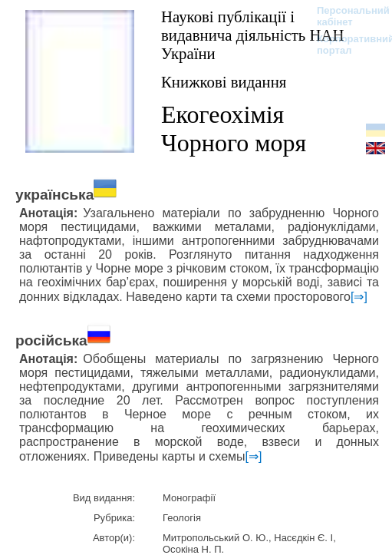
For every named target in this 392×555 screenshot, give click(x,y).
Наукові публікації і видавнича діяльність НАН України (252, 35)
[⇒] (359, 297)
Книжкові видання (224, 82)
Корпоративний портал (346, 45)
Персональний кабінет (346, 16)
